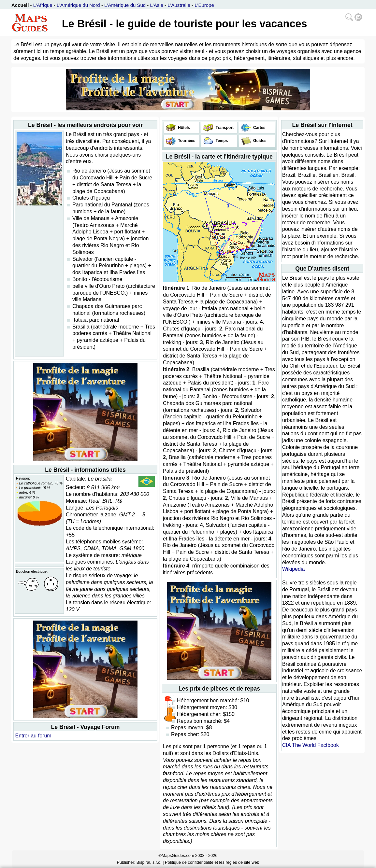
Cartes (259, 128)
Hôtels (183, 128)
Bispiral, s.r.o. (149, 862)
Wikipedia (293, 569)
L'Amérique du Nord (78, 5)
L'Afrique (43, 5)
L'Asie (157, 5)
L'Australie (179, 5)
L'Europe (204, 5)
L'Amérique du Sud (125, 5)
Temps (221, 141)
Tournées (186, 141)
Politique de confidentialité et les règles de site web (212, 862)
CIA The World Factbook (311, 745)
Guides (259, 141)
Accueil (20, 5)
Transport (224, 128)
